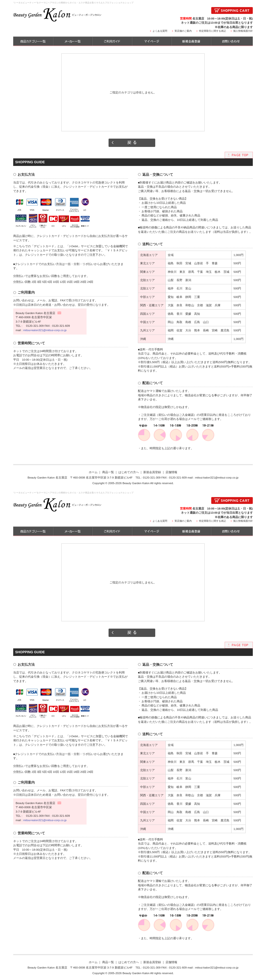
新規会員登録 (152, 472)
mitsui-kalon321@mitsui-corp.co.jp (45, 330)
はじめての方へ (129, 472)
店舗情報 (171, 472)
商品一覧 (108, 472)
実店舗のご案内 (183, 31)
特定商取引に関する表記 (212, 31)
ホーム (93, 472)
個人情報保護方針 (243, 31)
